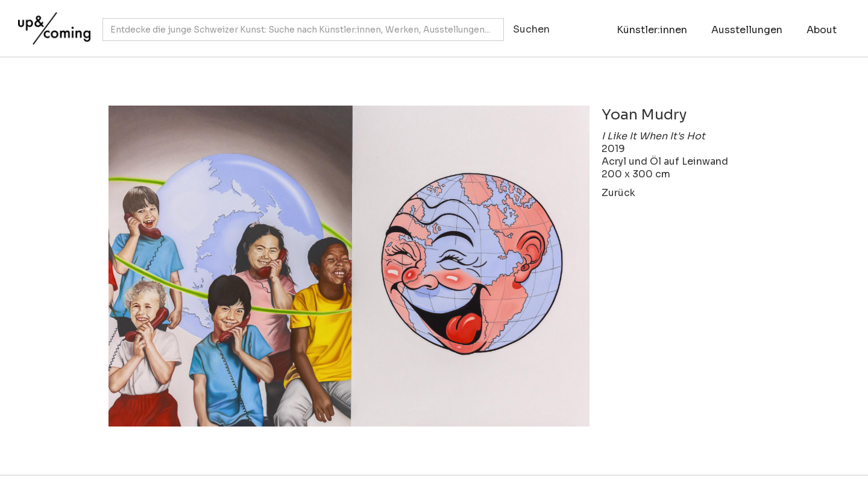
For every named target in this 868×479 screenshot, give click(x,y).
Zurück (618, 193)
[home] (51, 22)
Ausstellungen (747, 30)
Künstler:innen (652, 30)
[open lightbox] (349, 266)
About (822, 30)
